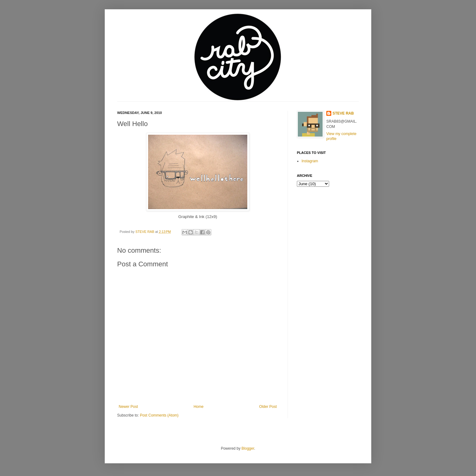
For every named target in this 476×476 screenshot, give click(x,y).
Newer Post (128, 407)
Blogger (248, 448)
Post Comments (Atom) (159, 415)
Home (199, 407)
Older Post (268, 407)
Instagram (310, 161)
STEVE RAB (145, 232)
